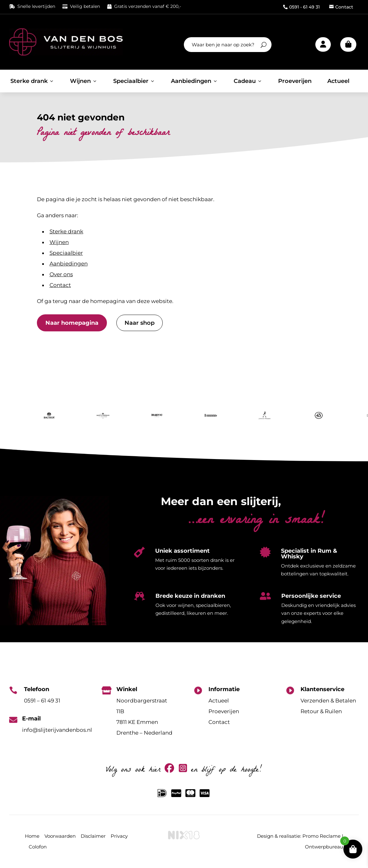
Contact (341, 7)
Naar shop (140, 323)
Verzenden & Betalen (328, 701)
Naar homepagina (72, 323)
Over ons (61, 274)
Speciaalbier (134, 81)
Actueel (338, 81)
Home (32, 836)
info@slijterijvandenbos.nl (57, 730)
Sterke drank (32, 81)
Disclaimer (93, 836)
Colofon (38, 847)
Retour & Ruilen (321, 711)
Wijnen (84, 81)
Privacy (119, 836)
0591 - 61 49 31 (301, 7)
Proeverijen (295, 81)
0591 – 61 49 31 (42, 701)
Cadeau (248, 81)
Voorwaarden (60, 836)
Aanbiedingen (194, 81)
